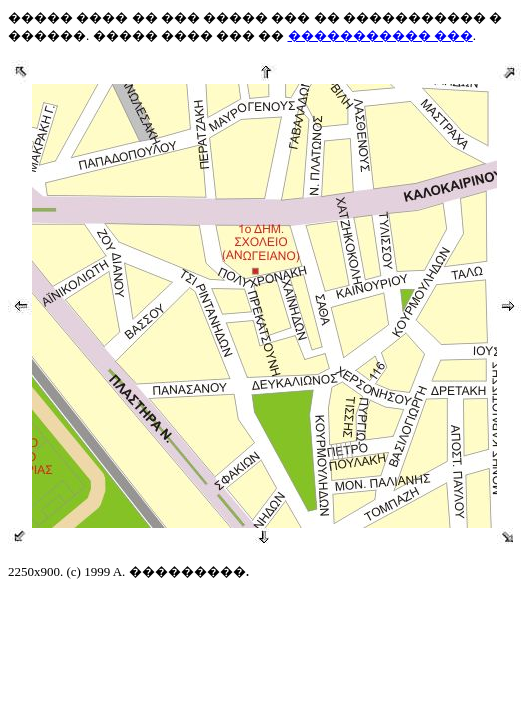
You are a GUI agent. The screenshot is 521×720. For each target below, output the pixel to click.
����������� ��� (380, 35)
